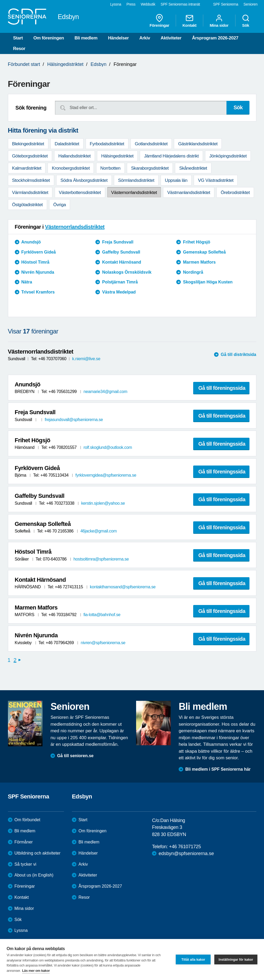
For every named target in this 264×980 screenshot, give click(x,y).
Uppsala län (176, 180)
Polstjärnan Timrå (120, 282)
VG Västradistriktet (216, 180)
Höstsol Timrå (35, 262)
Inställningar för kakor (236, 960)
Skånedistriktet (193, 168)
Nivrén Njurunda (38, 272)
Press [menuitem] (131, 4)
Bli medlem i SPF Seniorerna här (218, 769)
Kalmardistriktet (27, 168)
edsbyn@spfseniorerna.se (186, 853)
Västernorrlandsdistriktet (134, 193)
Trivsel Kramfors (38, 292)
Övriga (60, 205)
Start (18, 38)
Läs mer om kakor (36, 971)
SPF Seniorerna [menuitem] (226, 4)
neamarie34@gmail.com (105, 392)
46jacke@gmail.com (99, 531)
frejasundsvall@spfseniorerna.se (74, 420)
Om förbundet (27, 820)
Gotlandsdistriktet (151, 144)
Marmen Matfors (199, 262)
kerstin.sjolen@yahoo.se (103, 503)
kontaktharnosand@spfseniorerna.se (123, 587)
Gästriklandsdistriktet (198, 144)
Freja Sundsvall (118, 242)
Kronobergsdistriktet (71, 168)
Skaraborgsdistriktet (150, 168)
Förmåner (24, 842)
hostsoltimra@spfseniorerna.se (101, 559)
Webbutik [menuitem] (148, 4)
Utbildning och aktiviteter (38, 853)
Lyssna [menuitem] (116, 4)
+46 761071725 (185, 847)
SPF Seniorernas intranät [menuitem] (180, 4)
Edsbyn (99, 64)
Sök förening (31, 108)
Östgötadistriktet (27, 205)
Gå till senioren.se (75, 756)
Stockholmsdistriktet (31, 180)
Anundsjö (31, 242)
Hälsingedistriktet (65, 64)
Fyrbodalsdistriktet (107, 144)
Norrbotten (110, 168)
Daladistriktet (67, 144)
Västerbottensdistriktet (80, 193)
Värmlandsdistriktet (30, 193)
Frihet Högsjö (196, 242)
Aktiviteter (171, 38)
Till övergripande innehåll (0, 0)
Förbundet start (24, 64)
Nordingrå (193, 272)
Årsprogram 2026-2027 (215, 38)
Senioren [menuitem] (250, 4)
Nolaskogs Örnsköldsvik (127, 272)
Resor (19, 49)
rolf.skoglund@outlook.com (108, 447)
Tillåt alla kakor (193, 960)
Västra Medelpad (119, 292)
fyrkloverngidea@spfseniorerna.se (106, 475)
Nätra (27, 282)
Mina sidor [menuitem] (219, 21)
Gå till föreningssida (222, 388)
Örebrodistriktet (235, 193)
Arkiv (145, 38)
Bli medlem (86, 38)
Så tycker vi (26, 864)
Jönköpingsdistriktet (228, 156)
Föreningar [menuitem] (159, 21)
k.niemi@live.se (86, 359)
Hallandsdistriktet (75, 156)
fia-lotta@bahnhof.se (102, 615)
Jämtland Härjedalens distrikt (171, 156)
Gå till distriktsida (238, 354)
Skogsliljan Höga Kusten (208, 282)
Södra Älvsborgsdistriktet (84, 180)
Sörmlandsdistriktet (136, 180)
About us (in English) (34, 875)
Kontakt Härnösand (122, 262)
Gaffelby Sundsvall (121, 252)
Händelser (119, 38)
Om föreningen (49, 38)
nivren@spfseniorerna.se (103, 643)
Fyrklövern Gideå (39, 252)
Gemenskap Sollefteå (204, 252)
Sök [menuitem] (246, 21)
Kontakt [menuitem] (189, 21)
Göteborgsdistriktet (30, 156)
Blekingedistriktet (28, 144)
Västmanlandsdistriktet (189, 193)
